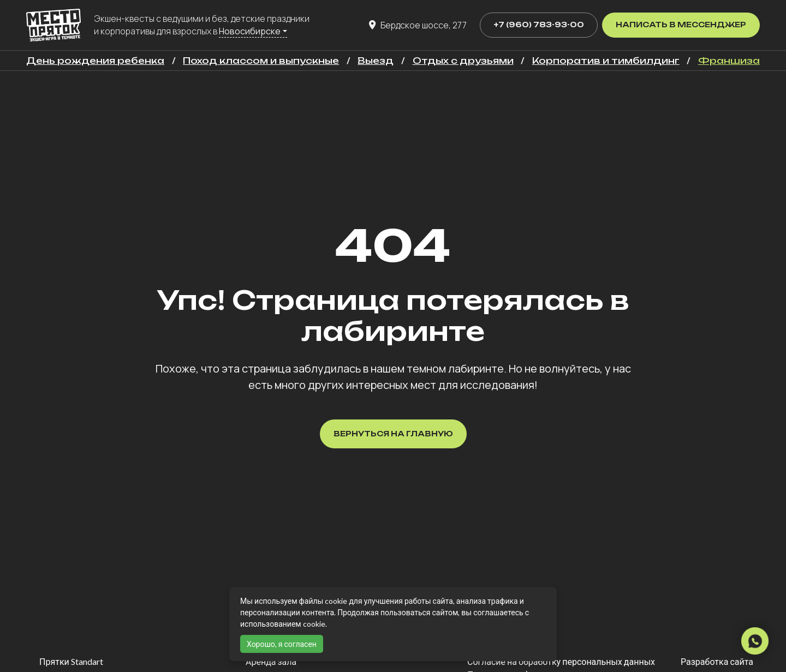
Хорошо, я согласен (282, 644)
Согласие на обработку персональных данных (561, 661)
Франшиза (729, 61)
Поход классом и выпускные (261, 61)
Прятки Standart (71, 661)
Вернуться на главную (393, 434)
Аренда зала (271, 661)
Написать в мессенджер (681, 25)
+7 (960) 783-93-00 (539, 25)
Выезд (376, 61)
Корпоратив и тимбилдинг (606, 61)
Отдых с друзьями (463, 61)
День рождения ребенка (95, 61)
